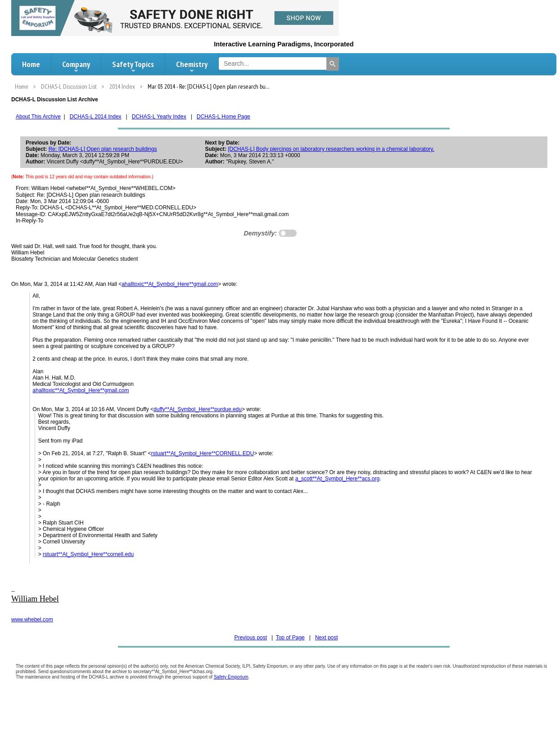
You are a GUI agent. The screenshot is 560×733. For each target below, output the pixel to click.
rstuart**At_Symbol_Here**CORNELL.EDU (202, 453)
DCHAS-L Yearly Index (159, 117)
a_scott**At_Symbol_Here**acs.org (337, 479)
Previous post (251, 638)
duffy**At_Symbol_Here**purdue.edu (198, 409)
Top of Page (290, 638)
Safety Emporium (231, 677)
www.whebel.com (32, 620)
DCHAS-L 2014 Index (96, 117)
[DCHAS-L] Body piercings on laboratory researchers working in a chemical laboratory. (331, 149)
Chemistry (192, 67)
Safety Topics (133, 67)
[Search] (333, 64)
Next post (327, 638)
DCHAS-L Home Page (224, 117)
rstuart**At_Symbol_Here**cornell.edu (88, 554)
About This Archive (38, 117)
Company (76, 67)
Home (31, 64)
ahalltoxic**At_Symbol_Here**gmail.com (170, 284)
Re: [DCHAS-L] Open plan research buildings (103, 149)
